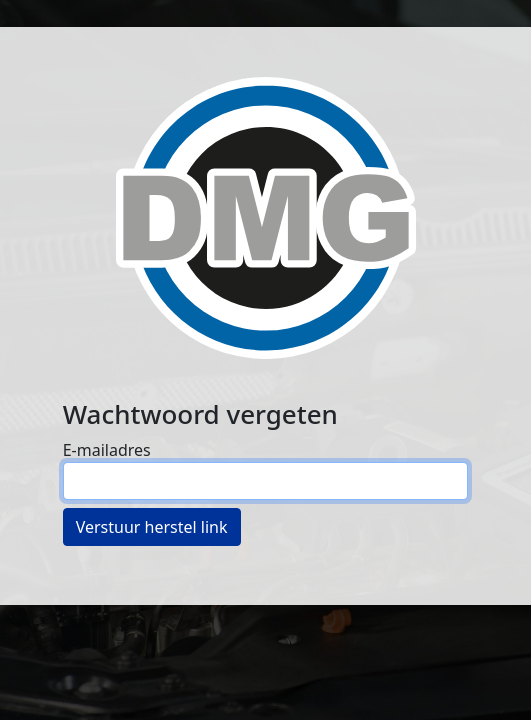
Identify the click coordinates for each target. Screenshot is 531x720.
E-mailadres (107, 450)
